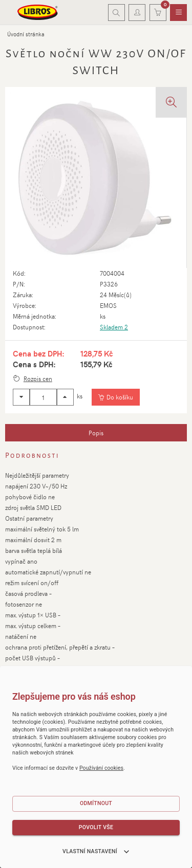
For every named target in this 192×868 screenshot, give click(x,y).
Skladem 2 (114, 327)
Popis (96, 433)
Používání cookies (101, 768)
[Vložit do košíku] (115, 397)
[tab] (96, 433)
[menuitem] (178, 13)
